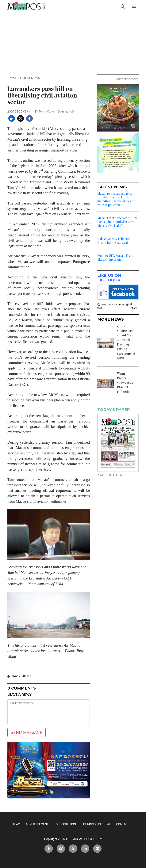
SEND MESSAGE (27, 732)
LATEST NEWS (30, 78)
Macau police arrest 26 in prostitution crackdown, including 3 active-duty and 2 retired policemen (117, 199)
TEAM (16, 824)
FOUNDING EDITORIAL (96, 824)
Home (12, 78)
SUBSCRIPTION (66, 824)
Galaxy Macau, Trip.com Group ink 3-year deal (114, 241)
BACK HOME (19, 676)
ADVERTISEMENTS (38, 824)
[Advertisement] (73, 41)
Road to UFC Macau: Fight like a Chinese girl (115, 258)
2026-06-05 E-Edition (111, 475)
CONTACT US (125, 824)
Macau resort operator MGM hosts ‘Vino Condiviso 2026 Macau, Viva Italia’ (117, 222)
